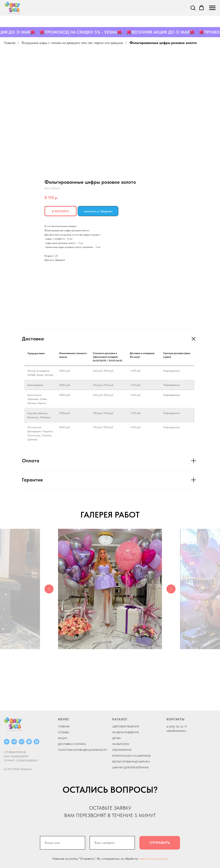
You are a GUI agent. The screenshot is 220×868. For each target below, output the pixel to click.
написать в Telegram (98, 211)
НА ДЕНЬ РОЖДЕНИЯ (125, 732)
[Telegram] (14, 742)
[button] (193, 8)
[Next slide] (171, 589)
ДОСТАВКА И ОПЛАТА (72, 744)
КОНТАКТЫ (176, 719)
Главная (10, 43)
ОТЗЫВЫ (63, 732)
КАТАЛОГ (120, 719)
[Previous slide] (49, 589)
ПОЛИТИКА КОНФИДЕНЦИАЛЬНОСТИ (83, 750)
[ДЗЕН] (29, 742)
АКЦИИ (63, 738)
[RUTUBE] (22, 742)
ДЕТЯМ (116, 738)
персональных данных (154, 859)
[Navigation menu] (212, 8)
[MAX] (36, 742)
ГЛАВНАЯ (64, 726)
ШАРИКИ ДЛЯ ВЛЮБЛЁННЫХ (131, 767)
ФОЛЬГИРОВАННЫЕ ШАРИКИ (131, 762)
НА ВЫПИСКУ (121, 744)
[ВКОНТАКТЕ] (7, 742)
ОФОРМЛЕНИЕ (122, 750)
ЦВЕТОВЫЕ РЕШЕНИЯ (126, 726)
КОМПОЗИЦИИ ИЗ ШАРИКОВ (131, 756)
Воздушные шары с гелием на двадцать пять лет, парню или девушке (72, 43)
